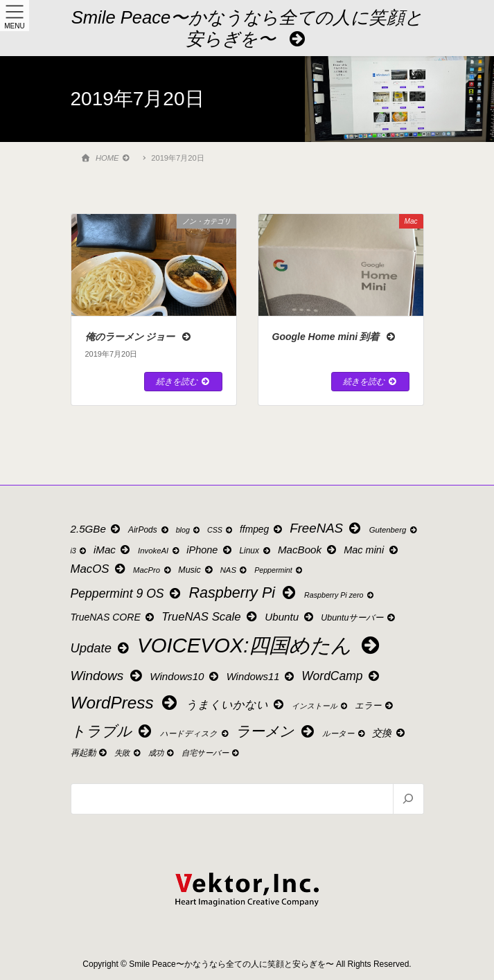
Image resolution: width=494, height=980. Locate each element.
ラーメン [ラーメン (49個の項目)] (276, 731)
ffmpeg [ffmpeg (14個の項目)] (262, 529)
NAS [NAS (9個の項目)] (235, 570)
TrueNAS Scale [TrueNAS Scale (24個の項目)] (210, 617)
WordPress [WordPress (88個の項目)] (125, 703)
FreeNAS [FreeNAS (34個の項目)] (326, 528)
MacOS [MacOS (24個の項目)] (99, 569)
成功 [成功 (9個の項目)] (162, 753)
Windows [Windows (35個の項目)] (107, 676)
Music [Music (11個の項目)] (196, 570)
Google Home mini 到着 (335, 337)
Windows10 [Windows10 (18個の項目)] (185, 676)
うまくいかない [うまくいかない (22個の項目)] (236, 704)
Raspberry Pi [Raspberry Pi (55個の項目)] (244, 593)
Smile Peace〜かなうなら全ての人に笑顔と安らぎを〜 (247, 28)
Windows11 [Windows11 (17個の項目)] (261, 677)
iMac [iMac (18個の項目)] (113, 550)
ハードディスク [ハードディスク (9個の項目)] (195, 733)
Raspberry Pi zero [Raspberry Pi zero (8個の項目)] (339, 595)
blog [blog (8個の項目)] (189, 530)
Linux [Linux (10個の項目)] (255, 551)
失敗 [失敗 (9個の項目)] (128, 753)
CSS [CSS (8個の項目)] (220, 530)
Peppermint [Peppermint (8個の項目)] (279, 570)
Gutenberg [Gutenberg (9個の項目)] (394, 530)
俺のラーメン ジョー (139, 337)
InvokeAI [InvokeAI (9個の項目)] (159, 551)
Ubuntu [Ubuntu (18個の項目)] (290, 617)
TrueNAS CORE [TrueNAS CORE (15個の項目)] (113, 617)
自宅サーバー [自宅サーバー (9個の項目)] (211, 753)
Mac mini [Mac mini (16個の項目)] (371, 550)
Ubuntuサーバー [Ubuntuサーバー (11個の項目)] (359, 618)
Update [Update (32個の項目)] (101, 648)
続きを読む (183, 382)
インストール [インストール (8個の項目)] (320, 706)
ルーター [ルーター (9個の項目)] (344, 733)
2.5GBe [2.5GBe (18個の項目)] (97, 529)
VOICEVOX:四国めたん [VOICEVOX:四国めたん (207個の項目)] (260, 645)
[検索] (408, 799)
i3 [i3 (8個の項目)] (79, 551)
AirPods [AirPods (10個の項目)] (149, 530)
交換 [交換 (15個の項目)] (389, 733)
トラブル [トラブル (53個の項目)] (113, 731)
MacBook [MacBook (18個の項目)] (308, 550)
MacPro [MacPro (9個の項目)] (153, 570)
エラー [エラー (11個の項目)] (374, 706)
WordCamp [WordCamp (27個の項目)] (341, 676)
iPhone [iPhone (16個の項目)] (210, 550)
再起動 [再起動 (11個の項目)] (90, 753)
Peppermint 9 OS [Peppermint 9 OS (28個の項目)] (127, 594)
